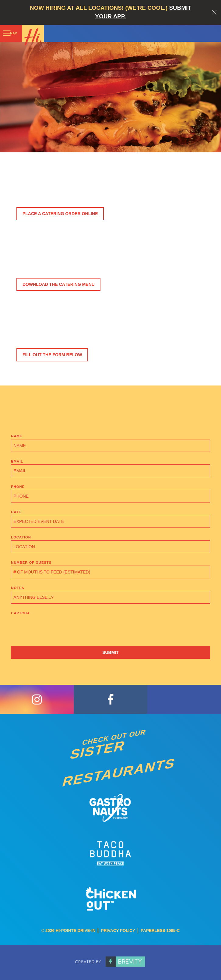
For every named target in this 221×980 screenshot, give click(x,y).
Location (21, 537)
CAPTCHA (20, 613)
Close (214, 12)
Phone (18, 487)
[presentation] (57, 628)
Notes (18, 588)
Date (16, 512)
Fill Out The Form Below (52, 355)
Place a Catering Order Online (60, 214)
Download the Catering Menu (59, 284)
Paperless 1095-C (160, 930)
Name (17, 436)
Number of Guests (31, 563)
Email (17, 461)
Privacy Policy (118, 930)
